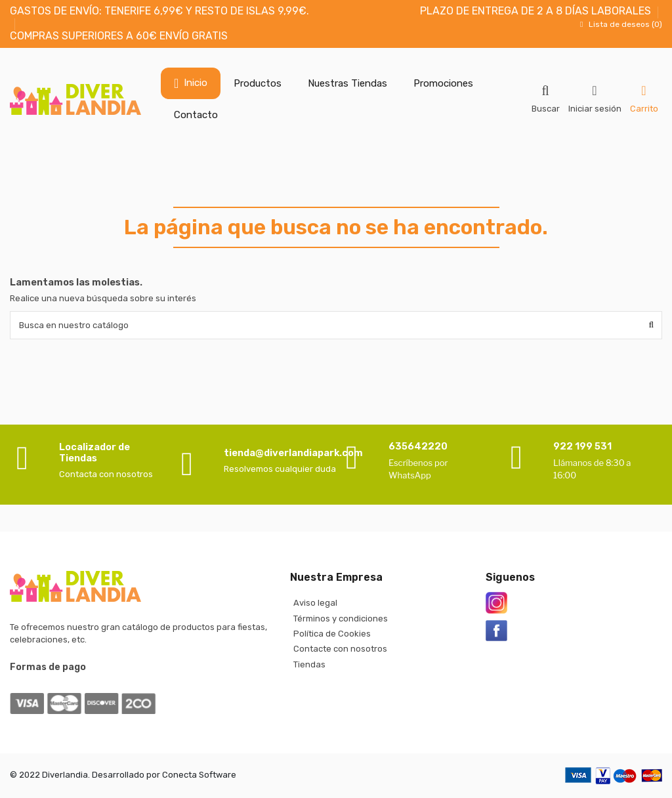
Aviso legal (315, 603)
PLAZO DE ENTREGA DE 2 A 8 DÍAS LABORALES (535, 11)
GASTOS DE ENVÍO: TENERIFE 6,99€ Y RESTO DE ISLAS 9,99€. (159, 11)
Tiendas (309, 664)
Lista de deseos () (619, 24)
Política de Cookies (332, 634)
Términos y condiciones (341, 619)
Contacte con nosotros (340, 649)
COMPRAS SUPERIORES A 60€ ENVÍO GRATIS (119, 36)
